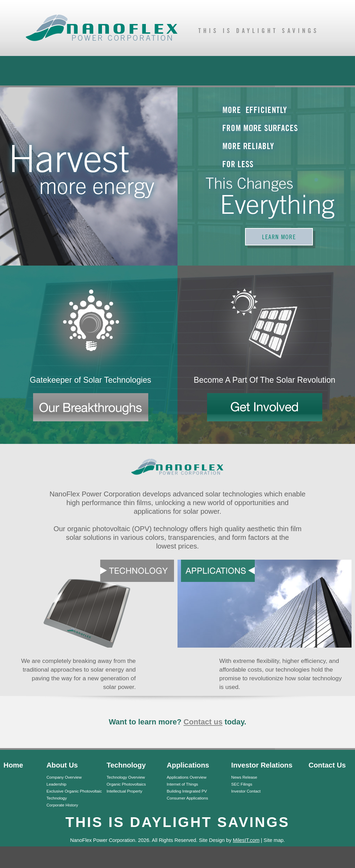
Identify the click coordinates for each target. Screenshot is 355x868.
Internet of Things (182, 784)
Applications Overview (187, 777)
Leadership (56, 784)
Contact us (203, 722)
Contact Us (327, 765)
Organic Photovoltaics (126, 784)
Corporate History (62, 805)
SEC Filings (242, 784)
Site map (273, 840)
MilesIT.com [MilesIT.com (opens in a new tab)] (246, 840)
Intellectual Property (124, 791)
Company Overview (64, 777)
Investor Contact (246, 791)
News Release (244, 777)
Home (13, 765)
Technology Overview (126, 777)
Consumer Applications (187, 798)
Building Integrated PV (187, 791)
